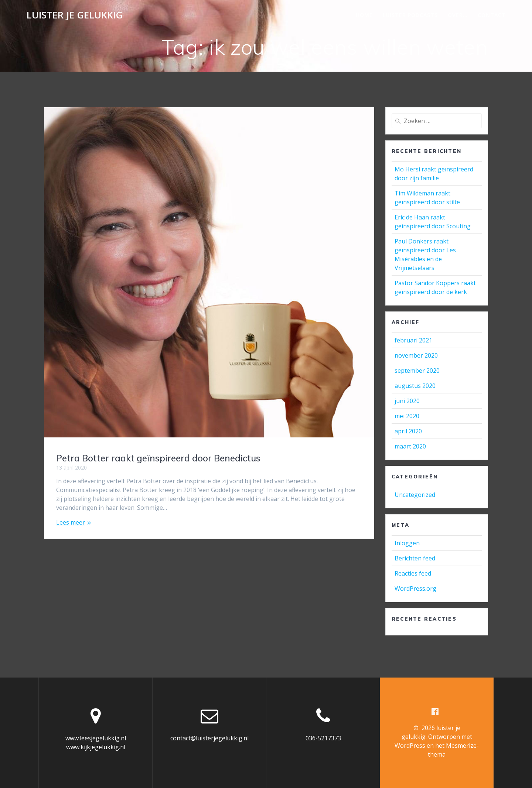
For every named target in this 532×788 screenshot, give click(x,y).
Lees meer (71, 522)
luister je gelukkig (75, 15)
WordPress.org (415, 589)
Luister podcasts (410, 15)
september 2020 (417, 371)
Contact (492, 15)
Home (364, 15)
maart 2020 (410, 446)
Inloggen (407, 543)
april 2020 (408, 431)
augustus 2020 (415, 386)
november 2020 (416, 355)
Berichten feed (415, 558)
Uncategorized (415, 495)
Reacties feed (413, 573)
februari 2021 (413, 340)
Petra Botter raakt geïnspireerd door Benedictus (158, 458)
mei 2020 (407, 416)
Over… (458, 15)
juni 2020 (407, 401)
